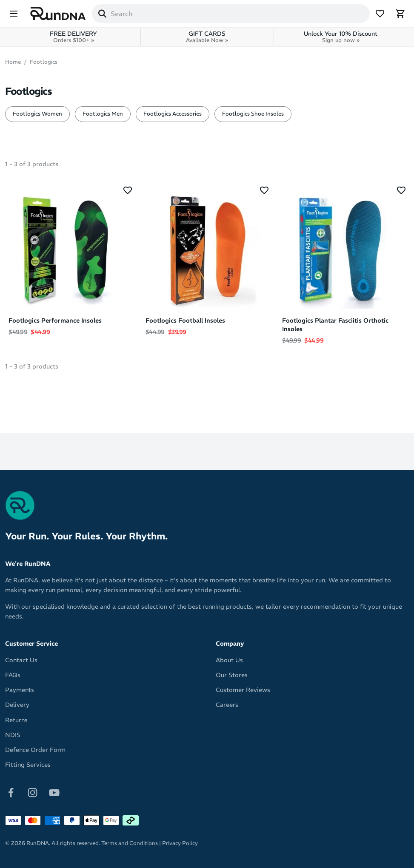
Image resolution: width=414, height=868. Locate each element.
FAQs (13, 675)
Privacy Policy (180, 843)
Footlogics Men (103, 114)
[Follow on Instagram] (33, 792)
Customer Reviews (243, 690)
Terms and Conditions (130, 843)
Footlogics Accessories (173, 114)
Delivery (17, 705)
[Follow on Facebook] (11, 792)
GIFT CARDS (207, 37)
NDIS (13, 735)
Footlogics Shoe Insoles (253, 114)
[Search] (102, 14)
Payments (20, 690)
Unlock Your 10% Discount (341, 37)
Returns (16, 720)
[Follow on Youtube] (54, 792)
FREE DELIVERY (73, 37)
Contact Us (21, 660)
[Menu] (14, 14)
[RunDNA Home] (58, 14)
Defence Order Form (35, 750)
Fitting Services (28, 765)
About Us (229, 660)
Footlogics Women (37, 114)
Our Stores (232, 675)
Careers (227, 705)
